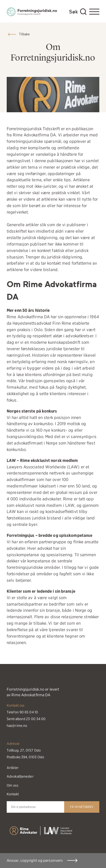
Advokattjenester (20, 776)
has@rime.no (17, 726)
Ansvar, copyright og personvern (35, 860)
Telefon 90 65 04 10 (22, 712)
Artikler (13, 768)
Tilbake (25, 34)
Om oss (12, 785)
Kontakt (13, 794)
